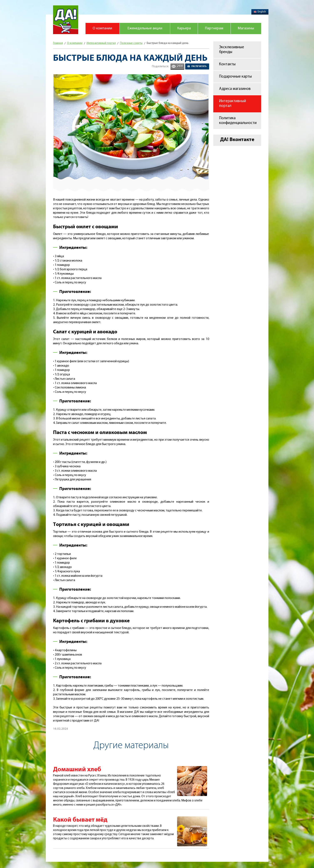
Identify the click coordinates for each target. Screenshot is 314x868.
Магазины (246, 28)
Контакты (227, 64)
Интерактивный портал (233, 104)
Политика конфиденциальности (238, 121)
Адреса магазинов (235, 89)
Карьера (184, 28)
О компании (102, 28)
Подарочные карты (235, 77)
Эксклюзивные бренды (232, 50)
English (260, 12)
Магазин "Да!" (66, 20)
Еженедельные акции (145, 28)
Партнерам (214, 28)
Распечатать (199, 66)
